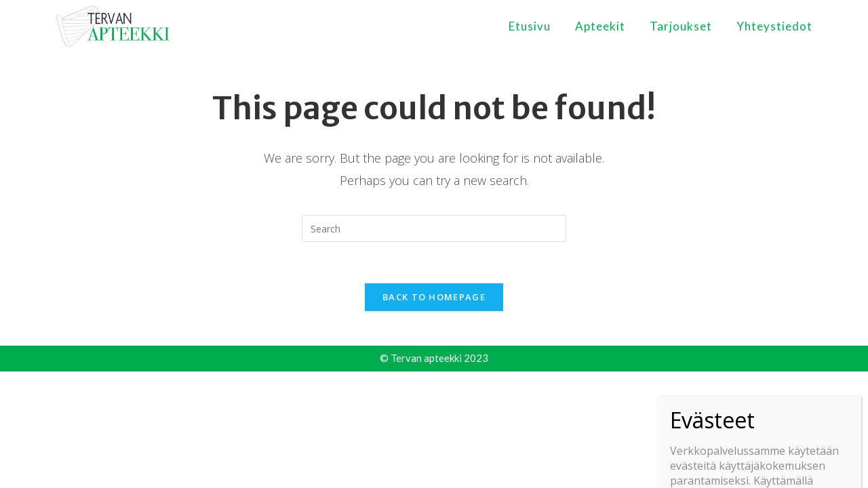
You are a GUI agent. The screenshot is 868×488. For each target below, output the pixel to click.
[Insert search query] (434, 228)
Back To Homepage (434, 297)
